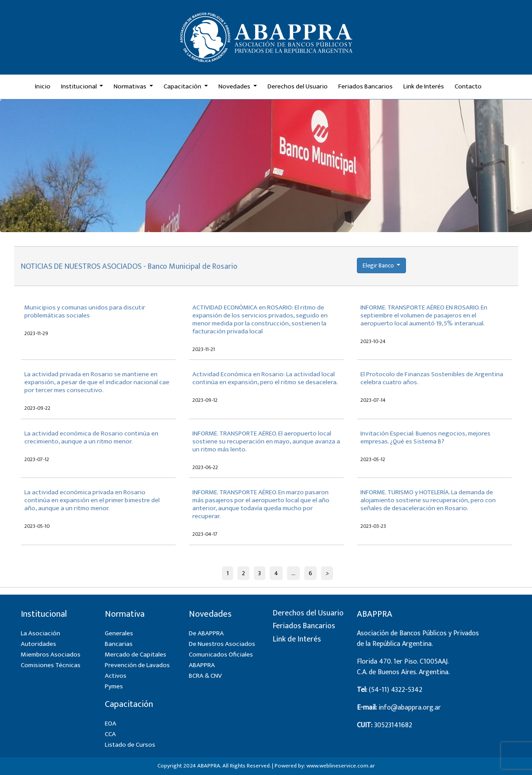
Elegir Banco (379, 265)
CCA (110, 734)
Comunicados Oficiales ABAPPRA (221, 660)
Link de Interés (424, 86)
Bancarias (119, 644)
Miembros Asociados (51, 655)
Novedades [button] (235, 86)
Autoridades (38, 644)
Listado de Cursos (130, 745)
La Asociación (40, 633)
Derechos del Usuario (298, 86)
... (293, 573)
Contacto (468, 86)
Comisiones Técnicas (51, 665)
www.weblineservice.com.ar (341, 766)
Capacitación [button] (183, 86)
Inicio (43, 86)
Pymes (114, 686)
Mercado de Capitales (136, 655)
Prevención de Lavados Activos (137, 670)
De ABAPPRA (206, 633)
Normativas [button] (131, 86)
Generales (119, 633)
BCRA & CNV (205, 676)
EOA (111, 723)
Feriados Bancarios (366, 86)
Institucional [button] (80, 86)
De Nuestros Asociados (222, 644)
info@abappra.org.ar (410, 708)
